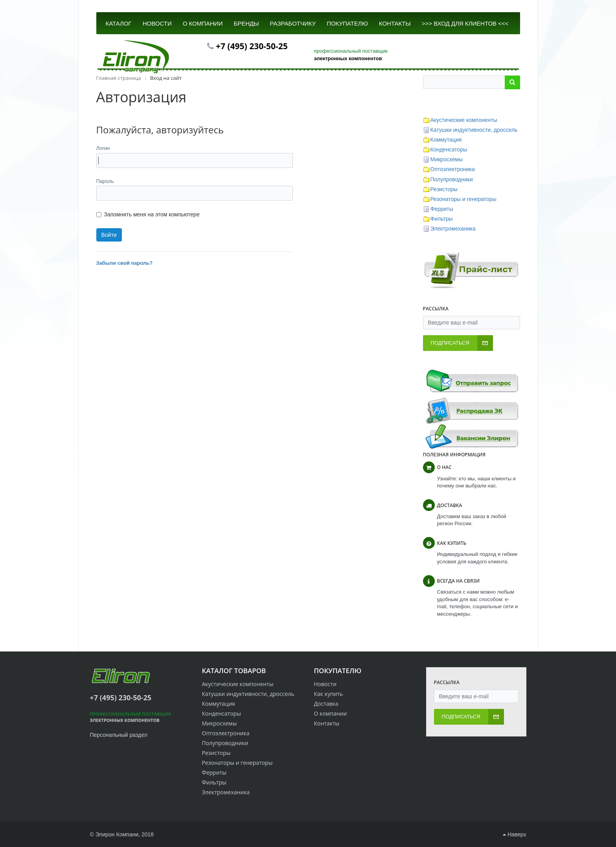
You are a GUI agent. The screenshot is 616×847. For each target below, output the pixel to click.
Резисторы (444, 189)
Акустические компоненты (464, 120)
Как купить (329, 694)
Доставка (326, 704)
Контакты (327, 723)
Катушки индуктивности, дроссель (474, 130)
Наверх (514, 834)
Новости (325, 684)
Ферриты (442, 209)
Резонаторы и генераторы (463, 199)
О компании (331, 713)
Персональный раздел (119, 735)
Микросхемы (447, 159)
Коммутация (446, 140)
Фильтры (442, 219)
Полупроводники (452, 179)
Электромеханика (453, 229)
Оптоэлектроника (453, 169)
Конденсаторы (449, 149)
